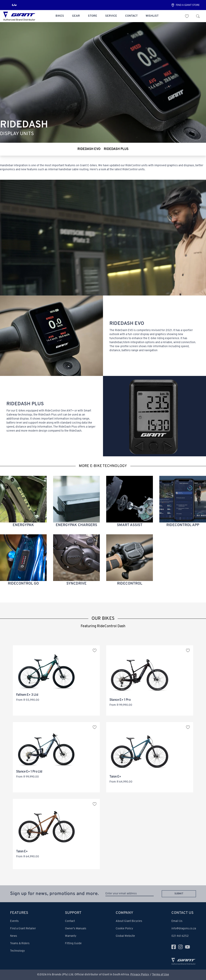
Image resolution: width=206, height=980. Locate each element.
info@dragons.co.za (184, 929)
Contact (70, 921)
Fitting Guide (73, 944)
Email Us (177, 921)
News (14, 936)
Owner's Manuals (76, 929)
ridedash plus (116, 149)
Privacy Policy (140, 975)
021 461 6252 (180, 936)
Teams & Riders (20, 944)
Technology (17, 951)
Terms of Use (161, 975)
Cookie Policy (124, 929)
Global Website (125, 936)
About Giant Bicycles (129, 921)
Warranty (71, 936)
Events (14, 921)
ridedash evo (89, 149)
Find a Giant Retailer (23, 929)
